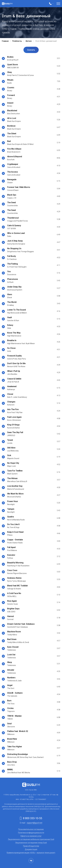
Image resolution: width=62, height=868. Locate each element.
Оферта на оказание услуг (31, 836)
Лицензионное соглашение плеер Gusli (31, 843)
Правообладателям (31, 846)
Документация (31, 849)
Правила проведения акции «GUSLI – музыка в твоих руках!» (31, 853)
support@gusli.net (34, 823)
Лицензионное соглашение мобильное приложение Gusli (31, 839)
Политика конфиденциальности (31, 833)
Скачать (31, 50)
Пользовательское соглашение (31, 829)
